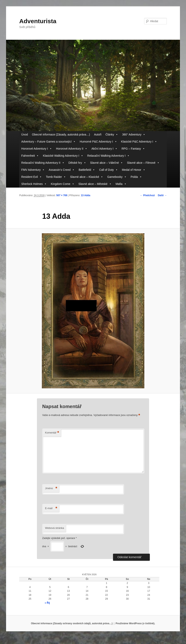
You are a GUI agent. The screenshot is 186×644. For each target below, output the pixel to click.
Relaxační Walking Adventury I (108, 156)
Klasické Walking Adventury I (63, 156)
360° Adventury (134, 135)
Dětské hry (77, 163)
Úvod (25, 134)
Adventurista (38, 21)
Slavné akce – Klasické (87, 177)
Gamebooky (117, 177)
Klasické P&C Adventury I (139, 142)
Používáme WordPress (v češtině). (135, 623)
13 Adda (86, 195)
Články (112, 135)
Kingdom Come (63, 184)
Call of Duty (108, 170)
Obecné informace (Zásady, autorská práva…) (61, 134)
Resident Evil (32, 177)
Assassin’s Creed (62, 170)
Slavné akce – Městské (95, 184)
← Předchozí (147, 195)
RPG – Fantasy (133, 149)
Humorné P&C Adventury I (98, 142)
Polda (136, 177)
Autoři (98, 134)
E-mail (51, 508)
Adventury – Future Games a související (48, 142)
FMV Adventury (33, 170)
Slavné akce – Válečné (107, 163)
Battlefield (87, 170)
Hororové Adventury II (72, 149)
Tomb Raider (56, 177)
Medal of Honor (134, 170)
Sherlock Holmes (34, 184)
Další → (162, 195)
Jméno (51, 488)
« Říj (47, 603)
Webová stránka (55, 528)
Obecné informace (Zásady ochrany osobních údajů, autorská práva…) (72, 623)
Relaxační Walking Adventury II (43, 163)
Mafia (121, 184)
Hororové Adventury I (37, 149)
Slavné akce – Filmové (143, 163)
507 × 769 (62, 195)
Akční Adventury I (104, 149)
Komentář (52, 433)
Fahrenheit (30, 156)
